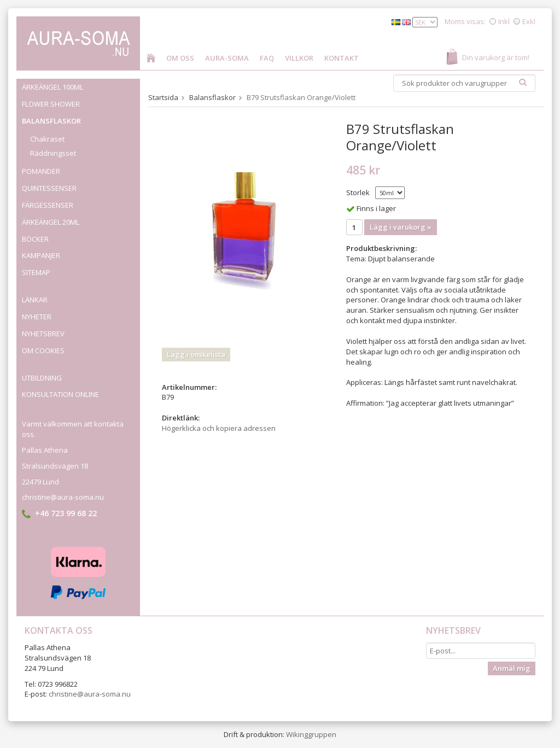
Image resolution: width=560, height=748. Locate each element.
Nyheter (37, 317)
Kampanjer (41, 255)
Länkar (35, 300)
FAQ (267, 58)
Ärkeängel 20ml (51, 222)
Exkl (529, 21)
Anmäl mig (512, 668)
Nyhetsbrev (43, 334)
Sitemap (36, 272)
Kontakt (342, 58)
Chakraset (47, 139)
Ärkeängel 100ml (52, 87)
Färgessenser (48, 205)
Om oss (180, 58)
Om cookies (43, 350)
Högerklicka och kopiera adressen (219, 428)
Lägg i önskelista (196, 354)
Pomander (81, 171)
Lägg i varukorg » (401, 227)
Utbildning (42, 378)
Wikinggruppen (311, 734)
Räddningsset (53, 153)
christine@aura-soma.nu (63, 497)
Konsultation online (60, 394)
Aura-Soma (227, 58)
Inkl (504, 21)
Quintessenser (81, 188)
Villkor (299, 58)
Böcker (35, 239)
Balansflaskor (81, 121)
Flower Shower (51, 104)
